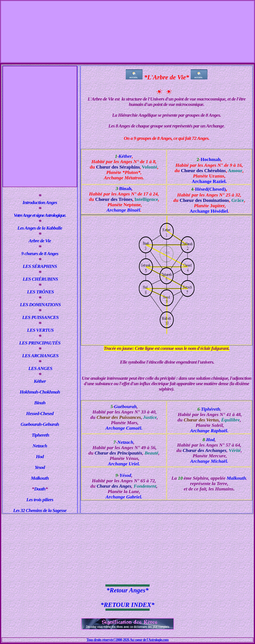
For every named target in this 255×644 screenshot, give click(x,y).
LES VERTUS (40, 330)
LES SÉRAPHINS (40, 266)
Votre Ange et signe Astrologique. (40, 215)
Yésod (125, 475)
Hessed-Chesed (40, 413)
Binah (40, 403)
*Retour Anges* (127, 590)
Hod (40, 457)
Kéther (40, 381)
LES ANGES (40, 368)
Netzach (40, 446)
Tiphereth (40, 435)
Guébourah (125, 406)
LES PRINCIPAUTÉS (40, 343)
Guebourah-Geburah (40, 424)
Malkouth (40, 478)
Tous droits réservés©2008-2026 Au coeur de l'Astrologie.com (127, 640)
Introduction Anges (40, 202)
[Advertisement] (127, 29)
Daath (40, 489)
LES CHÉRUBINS (40, 279)
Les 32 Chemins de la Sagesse (40, 510)
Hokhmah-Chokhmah (40, 392)
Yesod (40, 467)
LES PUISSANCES (40, 317)
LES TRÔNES (40, 292)
